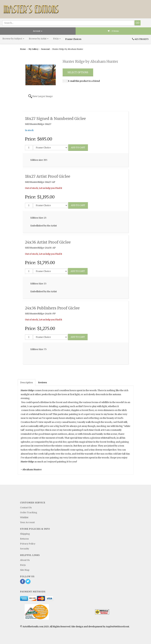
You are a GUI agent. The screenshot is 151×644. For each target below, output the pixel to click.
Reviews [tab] (42, 383)
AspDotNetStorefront (118, 627)
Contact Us (26, 508)
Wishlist (24, 517)
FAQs (57, 39)
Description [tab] (27, 383)
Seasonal (45, 49)
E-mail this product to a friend (84, 81)
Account (38, 31)
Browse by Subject (13, 39)
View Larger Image (42, 96)
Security (25, 549)
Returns (24, 539)
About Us (25, 560)
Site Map (25, 570)
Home (23, 49)
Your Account (27, 522)
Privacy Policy (28, 544)
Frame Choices (73, 39)
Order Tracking (29, 512)
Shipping (25, 534)
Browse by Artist (39, 39)
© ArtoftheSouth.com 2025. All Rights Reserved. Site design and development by (63, 627)
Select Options (78, 72)
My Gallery (33, 49)
